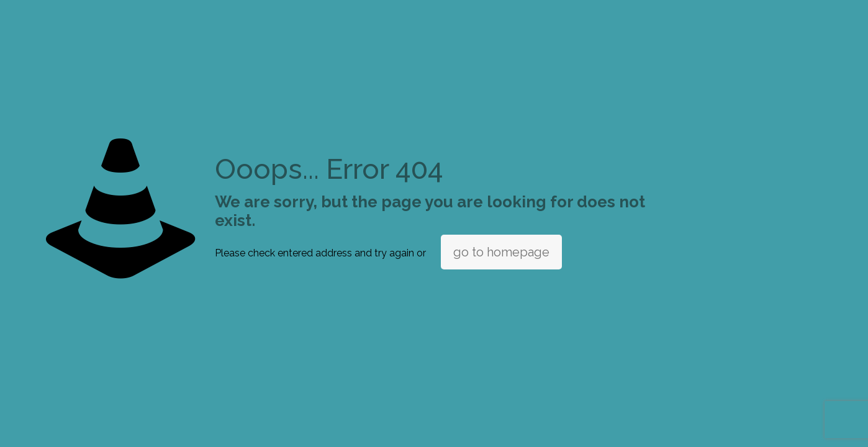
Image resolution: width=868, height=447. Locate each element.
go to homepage (501, 252)
